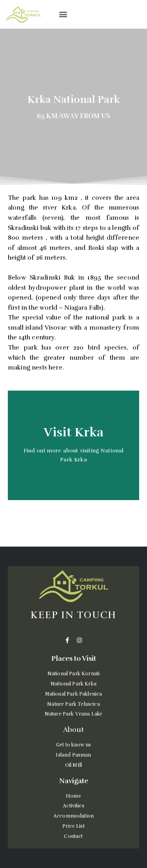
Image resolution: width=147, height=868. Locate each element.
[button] (63, 14)
